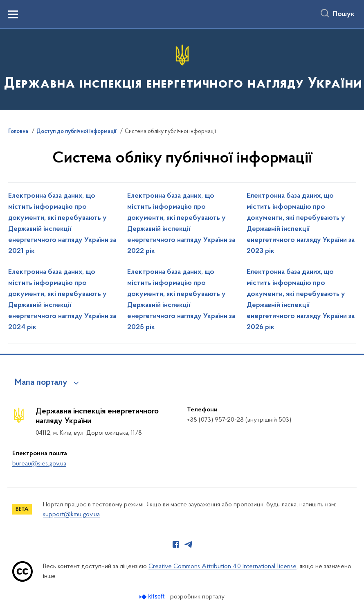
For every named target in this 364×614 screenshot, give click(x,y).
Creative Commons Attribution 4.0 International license (222, 567)
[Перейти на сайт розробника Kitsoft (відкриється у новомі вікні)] (153, 597)
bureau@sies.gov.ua (39, 464)
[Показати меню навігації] (13, 14)
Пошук (344, 14)
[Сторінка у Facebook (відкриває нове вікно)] (176, 544)
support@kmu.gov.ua (71, 515)
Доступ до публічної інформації (76, 132)
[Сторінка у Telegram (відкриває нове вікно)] (189, 544)
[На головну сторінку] (182, 69)
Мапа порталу (41, 383)
